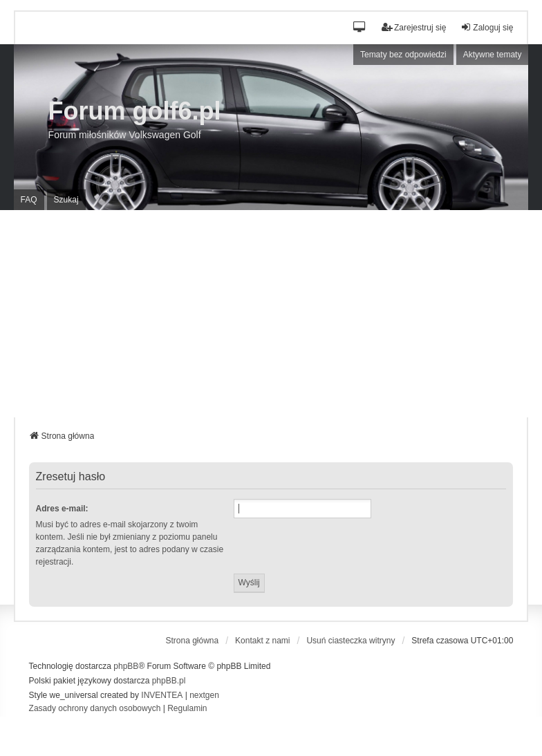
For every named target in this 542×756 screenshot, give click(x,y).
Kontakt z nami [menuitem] (262, 641)
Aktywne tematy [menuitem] (493, 55)
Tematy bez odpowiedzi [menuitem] (403, 55)
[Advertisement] (271, 314)
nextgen (204, 695)
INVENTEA (162, 695)
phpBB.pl (169, 681)
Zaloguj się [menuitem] (487, 27)
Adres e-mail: (62, 509)
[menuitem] (95, 709)
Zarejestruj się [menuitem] (414, 27)
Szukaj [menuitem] (66, 200)
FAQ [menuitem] (29, 200)
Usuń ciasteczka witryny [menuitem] (351, 641)
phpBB (126, 666)
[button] (360, 28)
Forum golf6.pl (135, 111)
